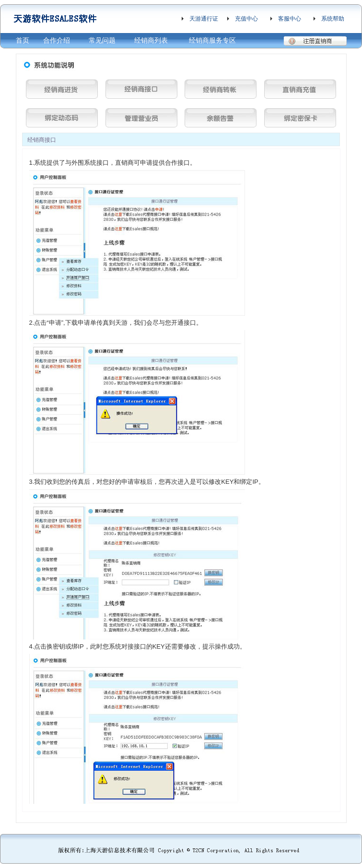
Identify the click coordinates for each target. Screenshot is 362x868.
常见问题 (102, 40)
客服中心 (290, 19)
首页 (23, 40)
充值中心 (246, 19)
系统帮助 (333, 19)
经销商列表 (151, 40)
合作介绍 (57, 40)
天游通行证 (204, 19)
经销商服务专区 (212, 40)
